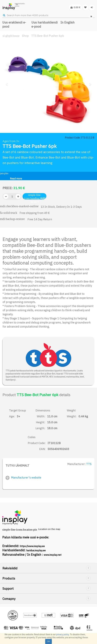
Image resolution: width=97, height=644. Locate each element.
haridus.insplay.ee (36, 550)
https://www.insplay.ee (32, 546)
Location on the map (49, 529)
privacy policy (63, 634)
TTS (89, 464)
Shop (25, 36)
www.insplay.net (53, 555)
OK (48, 641)
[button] (8, 105)
